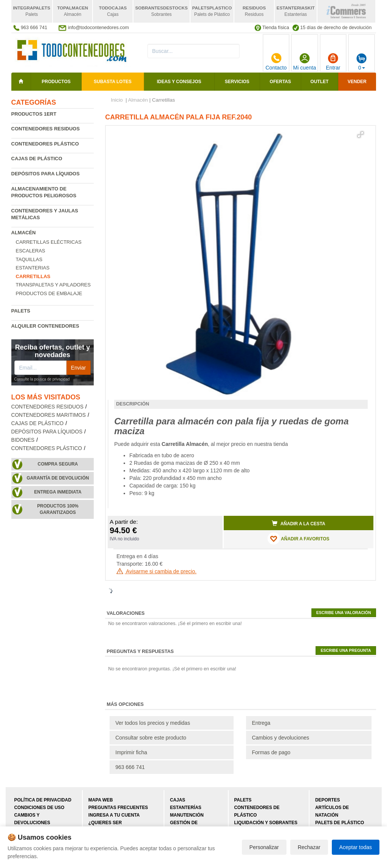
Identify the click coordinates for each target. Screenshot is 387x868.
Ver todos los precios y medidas (153, 723)
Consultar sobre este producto (151, 738)
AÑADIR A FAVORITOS (298, 538)
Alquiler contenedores (45, 326)
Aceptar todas (356, 847)
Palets (21, 311)
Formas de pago (271, 752)
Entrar (333, 62)
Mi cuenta (305, 62)
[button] (361, 135)
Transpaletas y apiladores (53, 285)
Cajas (178, 800)
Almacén (24, 233)
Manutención (187, 815)
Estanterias (33, 268)
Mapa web (101, 800)
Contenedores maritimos (49, 415)
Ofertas (280, 82)
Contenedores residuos (46, 129)
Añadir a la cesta (299, 523)
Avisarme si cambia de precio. (156, 571)
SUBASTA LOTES (113, 82)
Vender (357, 82)
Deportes (327, 800)
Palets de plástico (340, 823)
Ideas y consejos (179, 82)
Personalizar (264, 847)
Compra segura (58, 464)
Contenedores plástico (45, 144)
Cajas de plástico (37, 159)
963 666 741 (130, 767)
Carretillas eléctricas (49, 242)
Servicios (237, 82)
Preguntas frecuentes (118, 808)
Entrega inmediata (58, 492)
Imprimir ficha (131, 752)
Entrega (261, 723)
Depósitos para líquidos (46, 174)
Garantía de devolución (58, 478)
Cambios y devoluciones (280, 738)
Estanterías (186, 808)
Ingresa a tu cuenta (114, 815)
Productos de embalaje (49, 293)
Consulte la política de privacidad (42, 379)
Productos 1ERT (34, 114)
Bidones (23, 440)
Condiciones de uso (39, 808)
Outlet (319, 82)
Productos (56, 82)
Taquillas (29, 259)
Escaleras (31, 251)
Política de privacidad (43, 800)
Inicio (117, 100)
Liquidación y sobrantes (266, 823)
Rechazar (309, 847)
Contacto (276, 62)
